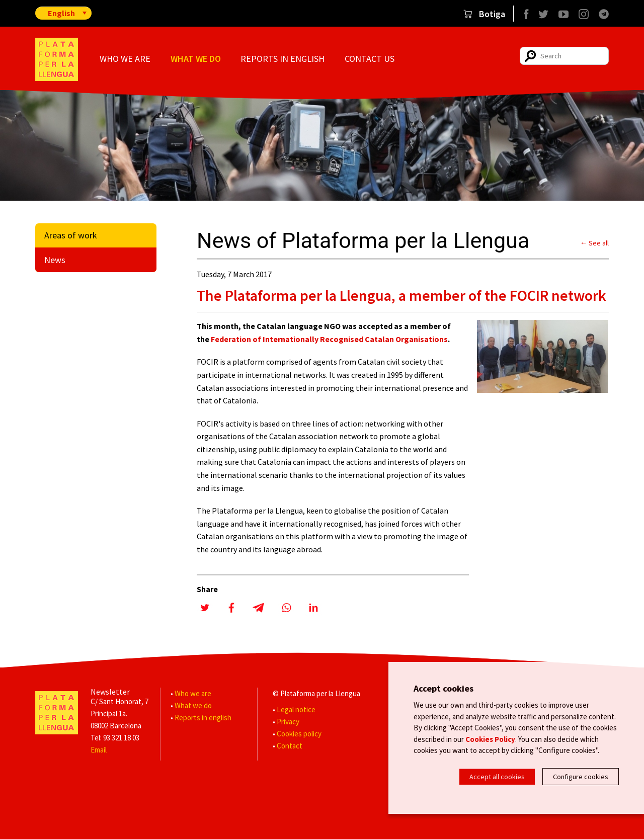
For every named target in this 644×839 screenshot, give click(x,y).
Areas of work (71, 235)
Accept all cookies (497, 777)
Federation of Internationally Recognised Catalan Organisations (329, 339)
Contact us (370, 59)
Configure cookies (581, 777)
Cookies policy (299, 734)
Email (99, 750)
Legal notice (296, 709)
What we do (196, 59)
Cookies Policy (490, 741)
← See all (594, 243)
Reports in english (283, 59)
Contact (290, 746)
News (55, 260)
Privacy (288, 722)
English (61, 13)
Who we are (125, 59)
